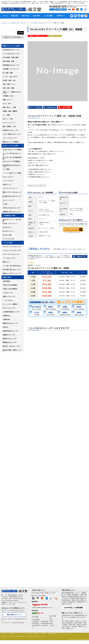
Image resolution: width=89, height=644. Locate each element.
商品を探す (15, 16)
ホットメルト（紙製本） (11, 304)
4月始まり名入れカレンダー (12, 208)
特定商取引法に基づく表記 (54, 634)
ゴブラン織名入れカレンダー (12, 134)
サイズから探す (8, 243)
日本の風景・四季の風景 (11, 57)
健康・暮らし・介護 (9, 107)
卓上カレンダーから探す (11, 146)
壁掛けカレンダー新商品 (11, 142)
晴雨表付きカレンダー (10, 342)
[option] (58, 70)
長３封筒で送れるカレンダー (12, 270)
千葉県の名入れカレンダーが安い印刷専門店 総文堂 (13, 636)
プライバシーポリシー (68, 634)
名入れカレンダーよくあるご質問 (25, 634)
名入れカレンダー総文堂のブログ (34, 636)
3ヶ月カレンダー (8, 293)
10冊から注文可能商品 (10, 285)
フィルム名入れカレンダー (11, 54)
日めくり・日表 (8, 119)
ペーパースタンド (8, 181)
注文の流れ (37, 16)
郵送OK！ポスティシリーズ (12, 273)
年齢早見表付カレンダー (11, 331)
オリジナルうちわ (8, 239)
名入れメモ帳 (7, 235)
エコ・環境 (6, 115)
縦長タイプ (6, 262)
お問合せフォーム (14, 615)
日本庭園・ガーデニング (11, 69)
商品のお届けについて (69, 590)
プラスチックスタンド (10, 188)
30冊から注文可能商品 (10, 289)
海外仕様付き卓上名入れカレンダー (12, 166)
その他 (5, 204)
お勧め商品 (6, 281)
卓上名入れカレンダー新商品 (12, 150)
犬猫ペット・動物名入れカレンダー (12, 93)
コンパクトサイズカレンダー (12, 247)
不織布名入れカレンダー (11, 130)
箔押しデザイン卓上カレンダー (12, 193)
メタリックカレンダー (10, 138)
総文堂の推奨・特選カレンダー (12, 351)
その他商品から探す (9, 216)
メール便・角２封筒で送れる (12, 266)
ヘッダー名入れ (8, 300)
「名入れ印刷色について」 (51, 256)
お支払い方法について (39, 590)
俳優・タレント (8, 100)
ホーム (5, 16)
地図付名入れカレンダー (11, 323)
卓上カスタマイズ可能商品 (11, 161)
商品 (44, 186)
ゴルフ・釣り (7, 104)
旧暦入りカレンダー (9, 297)
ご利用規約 (43, 634)
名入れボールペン (8, 231)
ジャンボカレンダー (9, 258)
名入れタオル (7, 227)
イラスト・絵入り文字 (10, 77)
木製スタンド (7, 185)
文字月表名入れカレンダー (11, 50)
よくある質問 (48, 16)
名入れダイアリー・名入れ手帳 (35, 186)
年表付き (6, 327)
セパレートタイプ (8, 200)
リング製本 (6, 169)
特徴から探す (7, 277)
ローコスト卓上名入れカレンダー (12, 154)
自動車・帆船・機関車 (10, 111)
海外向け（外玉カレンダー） (12, 346)
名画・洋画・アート (9, 84)
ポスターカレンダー (9, 308)
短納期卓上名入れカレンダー (12, 212)
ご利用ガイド (60, 16)
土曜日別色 (6, 319)
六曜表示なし (7, 316)
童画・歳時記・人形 (9, 127)
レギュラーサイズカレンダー (12, 250)
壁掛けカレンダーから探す (11, 46)
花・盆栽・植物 (8, 73)
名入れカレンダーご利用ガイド (8, 634)
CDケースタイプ (8, 177)
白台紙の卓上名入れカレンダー (12, 197)
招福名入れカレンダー (10, 339)
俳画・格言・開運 (8, 88)
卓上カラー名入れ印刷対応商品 (12, 158)
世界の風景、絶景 (8, 61)
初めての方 (26, 16)
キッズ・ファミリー (9, 123)
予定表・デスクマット (10, 224)
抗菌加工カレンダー (9, 335)
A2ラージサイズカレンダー (11, 254)
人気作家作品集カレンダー (11, 312)
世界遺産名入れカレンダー (11, 65)
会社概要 (37, 634)
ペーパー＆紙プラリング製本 (12, 173)
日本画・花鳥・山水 (9, 80)
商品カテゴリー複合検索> (13, 37)
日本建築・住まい (8, 96)
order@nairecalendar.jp (18, 623)
